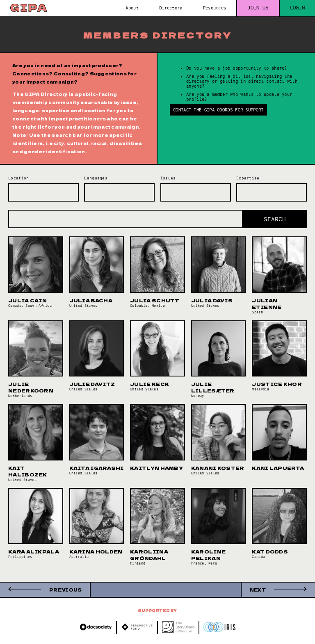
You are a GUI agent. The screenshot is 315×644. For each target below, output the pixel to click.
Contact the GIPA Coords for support (218, 110)
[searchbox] (13, 190)
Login (298, 8)
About (132, 8)
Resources (215, 8)
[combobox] (43, 192)
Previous (65, 590)
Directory (171, 8)
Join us (258, 8)
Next (258, 590)
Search (275, 219)
